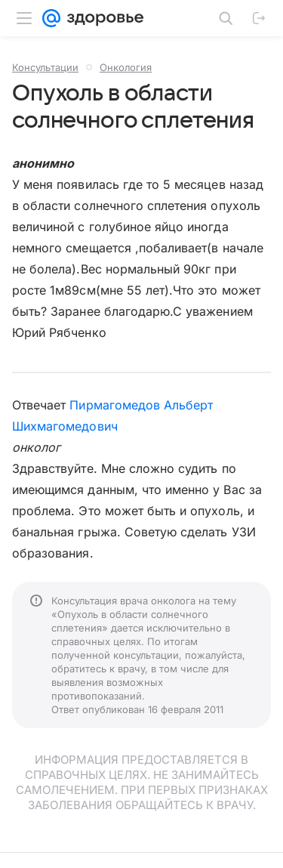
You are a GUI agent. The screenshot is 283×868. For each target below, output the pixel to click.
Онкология (126, 67)
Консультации (45, 67)
